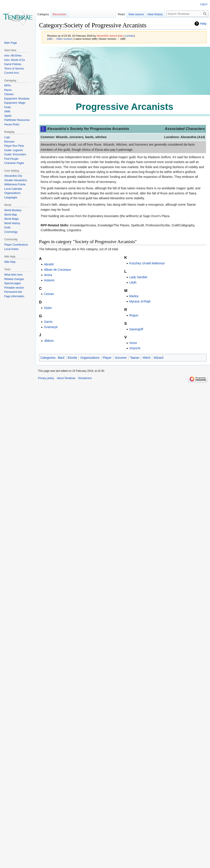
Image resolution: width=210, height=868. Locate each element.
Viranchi (135, 348)
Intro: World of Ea (14, 60)
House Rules (12, 124)
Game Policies (13, 64)
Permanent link (13, 292)
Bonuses (9, 142)
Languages (11, 197)
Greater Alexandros (16, 180)
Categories (48, 358)
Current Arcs (12, 73)
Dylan (48, 308)
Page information (14, 296)
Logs (7, 137)
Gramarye (51, 327)
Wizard (159, 358)
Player (107, 358)
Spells (8, 116)
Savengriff (136, 329)
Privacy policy (46, 378)
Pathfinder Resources (17, 120)
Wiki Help (10, 262)
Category (43, 14)
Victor (133, 343)
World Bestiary (13, 210)
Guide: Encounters (15, 154)
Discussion (59, 14)
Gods (7, 227)
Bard (61, 358)
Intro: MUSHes (13, 56)
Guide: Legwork (13, 150)
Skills (7, 111)
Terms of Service (14, 69)
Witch (147, 358)
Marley (134, 296)
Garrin (48, 322)
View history (149, 14)
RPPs (8, 86)
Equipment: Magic (15, 103)
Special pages (12, 283)
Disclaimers (85, 378)
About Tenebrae (66, 378)
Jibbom (49, 341)
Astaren (49, 280)
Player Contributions (16, 245)
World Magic (11, 219)
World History (12, 223)
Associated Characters (185, 129)
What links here (13, 275)
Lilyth (133, 282)
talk (121, 36)
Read (115, 14)
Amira (48, 275)
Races (8, 90)
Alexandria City (13, 176)
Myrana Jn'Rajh (140, 301)
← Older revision (63, 39)
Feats (7, 107)
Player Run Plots (14, 146)
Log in (204, 4)
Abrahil (49, 264)
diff (50, 39)
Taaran (135, 358)
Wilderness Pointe (15, 184)
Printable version (14, 288)
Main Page (10, 43)
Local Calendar (13, 189)
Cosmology (11, 232)
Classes (9, 94)
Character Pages (14, 163)
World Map (11, 215)
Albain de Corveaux (57, 270)
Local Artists (11, 249)
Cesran (49, 294)
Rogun (134, 315)
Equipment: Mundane (17, 99)
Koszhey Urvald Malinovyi (147, 263)
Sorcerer (121, 358)
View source (130, 14)
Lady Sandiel (138, 277)
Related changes (14, 279)
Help (203, 24)
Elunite (72, 358)
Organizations (90, 358)
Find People (11, 159)
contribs (129, 36)
